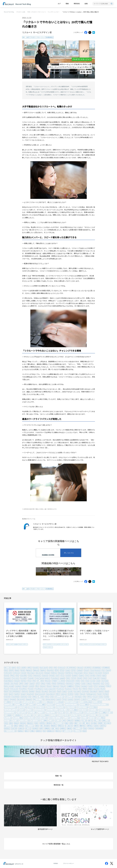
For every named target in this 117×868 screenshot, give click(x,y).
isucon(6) (93, 681)
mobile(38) (32, 686)
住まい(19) (84, 720)
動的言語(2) (23, 723)
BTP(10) (62, 670)
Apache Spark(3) (44, 668)
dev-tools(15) (99, 673)
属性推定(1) (49, 723)
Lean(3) (83, 683)
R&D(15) (85, 689)
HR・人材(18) (40, 681)
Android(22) (36, 668)
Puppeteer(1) (68, 689)
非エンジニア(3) (77, 731)
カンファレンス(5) (51, 707)
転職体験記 (50, 37)
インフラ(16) (33, 705)
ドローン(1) (37, 715)
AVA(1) (6, 670)
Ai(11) (19, 668)
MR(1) (37, 686)
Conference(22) (8, 673)
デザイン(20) (69, 713)
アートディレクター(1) (28, 702)
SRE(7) (58, 694)
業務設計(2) (61, 726)
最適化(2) (22, 726)
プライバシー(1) (8, 718)
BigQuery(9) (36, 670)
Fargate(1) (81, 676)
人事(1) (64, 720)
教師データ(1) (78, 723)
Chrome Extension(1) (95, 670)
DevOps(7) (106, 673)
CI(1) (103, 670)
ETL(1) (63, 676)
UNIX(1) (47, 697)
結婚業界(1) (63, 728)
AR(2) (55, 668)
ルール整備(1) (44, 720)
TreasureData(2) (15, 697)
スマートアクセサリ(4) (104, 710)
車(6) (44, 731)
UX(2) (52, 697)
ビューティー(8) (93, 715)
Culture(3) (23, 673)
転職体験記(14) (51, 731)
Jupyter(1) (32, 683)
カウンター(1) (32, 707)
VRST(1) (89, 697)
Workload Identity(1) (50, 699)
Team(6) (99, 694)
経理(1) (41, 728)
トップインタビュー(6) (27, 715)
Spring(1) (23, 694)
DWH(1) (12, 676)
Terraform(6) (7, 697)
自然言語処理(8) (99, 728)
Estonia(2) (52, 676)
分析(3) (6, 723)
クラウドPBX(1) (93, 707)
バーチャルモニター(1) (64, 715)
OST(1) (96, 686)
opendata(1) (84, 686)
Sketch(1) (101, 691)
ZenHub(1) (77, 699)
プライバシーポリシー (69, 863)
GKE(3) (85, 678)
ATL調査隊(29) (106, 668)
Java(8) (98, 681)
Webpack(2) (29, 699)
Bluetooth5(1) (50, 670)
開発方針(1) (58, 731)
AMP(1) (29, 668)
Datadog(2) (47, 673)
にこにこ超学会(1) (92, 699)
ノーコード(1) (54, 715)
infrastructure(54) (70, 681)
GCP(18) (74, 678)
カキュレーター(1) (41, 707)
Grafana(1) (103, 678)
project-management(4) (50, 689)
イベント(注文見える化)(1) (86, 702)
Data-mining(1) (31, 673)
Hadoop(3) (17, 681)
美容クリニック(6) (78, 728)
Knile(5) (49, 683)
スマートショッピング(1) (10, 713)
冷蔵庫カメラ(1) (106, 720)
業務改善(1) (54, 726)
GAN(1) (68, 678)
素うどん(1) (28, 728)
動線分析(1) (30, 723)
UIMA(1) (34, 697)
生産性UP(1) (103, 726)
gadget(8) (62, 678)
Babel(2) (17, 670)
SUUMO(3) (71, 694)
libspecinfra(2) (96, 683)
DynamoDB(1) (24, 676)
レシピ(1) (51, 720)
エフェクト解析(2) (84, 705)
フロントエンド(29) (103, 715)
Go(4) (90, 678)
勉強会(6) (17, 723)
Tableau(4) (82, 694)
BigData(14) (29, 670)
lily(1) (102, 683)
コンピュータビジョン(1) (53, 710)
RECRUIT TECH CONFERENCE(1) (12, 691)
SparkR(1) (17, 694)
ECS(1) (30, 676)
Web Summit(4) (21, 699)
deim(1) (86, 673)
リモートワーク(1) (35, 720)
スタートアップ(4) (93, 710)
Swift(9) (76, 694)
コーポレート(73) (65, 710)
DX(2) (17, 676)
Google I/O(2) (96, 678)
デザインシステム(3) (78, 713)
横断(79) (76, 726)
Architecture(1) (62, 668)
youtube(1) (70, 699)
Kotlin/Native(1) (61, 683)
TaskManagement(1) (91, 694)
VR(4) (84, 697)
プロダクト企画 (21, 12)
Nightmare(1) (56, 686)
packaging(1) (102, 686)
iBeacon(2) (48, 681)
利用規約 (56, 863)
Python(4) (75, 689)
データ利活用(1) (17, 715)
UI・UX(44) (41, 697)
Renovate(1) (45, 691)
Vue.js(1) (95, 697)
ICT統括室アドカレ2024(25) (58, 681)
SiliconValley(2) (94, 691)
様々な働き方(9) (69, 726)
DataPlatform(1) (69, 673)
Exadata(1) (75, 676)
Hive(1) (29, 681)
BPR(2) (57, 670)
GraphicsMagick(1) (9, 681)
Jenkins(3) (7, 683)
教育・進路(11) (86, 723)
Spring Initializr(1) (50, 694)
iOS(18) (78, 681)
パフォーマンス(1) (75, 715)
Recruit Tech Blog (9, 12)
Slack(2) (107, 691)
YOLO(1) (64, 699)
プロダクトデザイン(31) (42, 718)
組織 (86, 4)
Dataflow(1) (54, 673)
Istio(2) (87, 681)
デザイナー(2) (61, 713)
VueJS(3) (106, 697)
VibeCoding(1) (78, 697)
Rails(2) (90, 689)
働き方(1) (91, 720)
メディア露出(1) (101, 718)
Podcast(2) (31, 689)
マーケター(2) (92, 718)
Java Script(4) (105, 681)
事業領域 (77, 4)
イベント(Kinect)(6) (59, 702)
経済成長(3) (35, 728)
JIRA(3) (21, 683)
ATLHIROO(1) (88, 668)
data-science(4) (39, 673)
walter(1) (6, 699)
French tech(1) (15, 678)
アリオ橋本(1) (8, 702)
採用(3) (71, 723)
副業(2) (11, 723)
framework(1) (7, 678)
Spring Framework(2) (40, 694)
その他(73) (84, 699)
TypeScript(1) (24, 697)
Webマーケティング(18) (39, 699)
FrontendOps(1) (55, 678)
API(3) (51, 668)
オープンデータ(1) (23, 707)
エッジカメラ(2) (60, 705)
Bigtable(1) (43, 670)
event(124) (68, 676)
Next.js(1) (49, 686)
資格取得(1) (39, 731)
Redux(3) (38, 691)
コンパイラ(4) (30, 710)
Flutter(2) (99, 676)
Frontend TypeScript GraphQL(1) (42, 678)
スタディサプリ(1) (83, 710)
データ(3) (110, 713)
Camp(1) (68, 670)
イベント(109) (38, 702)
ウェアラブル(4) (51, 705)
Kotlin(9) (54, 683)
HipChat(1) (24, 681)
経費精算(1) (47, 728)
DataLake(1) (61, 673)
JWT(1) (38, 683)
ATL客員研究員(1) (97, 668)
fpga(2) (104, 676)
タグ (59, 4)
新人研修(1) (94, 723)
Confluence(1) (16, 673)
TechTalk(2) (106, 694)
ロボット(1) (58, 720)
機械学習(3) (82, 726)
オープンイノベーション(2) (11, 707)
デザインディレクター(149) (91, 713)
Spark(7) (11, 694)
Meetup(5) (25, 686)
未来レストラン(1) (30, 726)
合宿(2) (36, 723)
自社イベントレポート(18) (10, 731)
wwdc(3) (59, 699)
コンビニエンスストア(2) (40, 710)
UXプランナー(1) (69, 697)
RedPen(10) (25, 691)
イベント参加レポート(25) (22, 705)
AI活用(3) (24, 668)
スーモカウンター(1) (22, 713)
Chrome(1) (86, 670)
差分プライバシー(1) (58, 723)
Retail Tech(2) (52, 691)
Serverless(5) (85, 691)
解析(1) (27, 731)
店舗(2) (66, 723)
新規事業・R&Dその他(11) (104, 723)
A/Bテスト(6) (7, 668)
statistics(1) (64, 694)
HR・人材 (26, 37)
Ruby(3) (59, 691)
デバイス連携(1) (103, 713)
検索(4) (37, 726)
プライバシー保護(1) (18, 718)
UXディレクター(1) (59, 697)
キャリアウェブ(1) (61, 707)
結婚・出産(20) (55, 728)
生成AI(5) (96, 726)
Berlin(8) (23, 670)
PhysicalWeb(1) (23, 689)
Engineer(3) (45, 676)
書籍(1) (16, 726)
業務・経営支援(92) (45, 726)
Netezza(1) (43, 686)
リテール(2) (16, 720)
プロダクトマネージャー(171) (56, 718)
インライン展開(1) (41, 705)
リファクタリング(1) (25, 720)
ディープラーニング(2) (51, 713)
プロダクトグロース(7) (30, 718)
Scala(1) (64, 691)
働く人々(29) (97, 720)
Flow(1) (87, 676)
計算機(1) (32, 731)
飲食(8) (84, 731)
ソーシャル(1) (41, 713)
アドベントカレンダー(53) (104, 699)
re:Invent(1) (97, 689)
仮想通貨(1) (77, 720)
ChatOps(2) (80, 670)
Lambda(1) (77, 683)
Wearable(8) (13, 699)
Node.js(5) (63, 686)
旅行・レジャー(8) (9, 726)
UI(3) (30, 697)
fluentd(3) (93, 676)
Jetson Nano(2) (14, 683)
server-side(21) (77, 691)
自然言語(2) (91, 728)
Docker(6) (7, 676)
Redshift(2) (32, 691)
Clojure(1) (108, 670)
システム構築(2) (74, 710)
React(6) (103, 689)
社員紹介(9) (21, 728)
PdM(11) (109, 686)
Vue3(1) (101, 697)
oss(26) (90, 686)
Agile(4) (14, 668)
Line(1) (107, 683)
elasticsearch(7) (37, 676)
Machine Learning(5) (9, 686)
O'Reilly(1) (77, 686)
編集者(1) (70, 728)
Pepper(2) (7, 689)
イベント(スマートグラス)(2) (72, 702)
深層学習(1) (90, 726)
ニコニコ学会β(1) (45, 715)
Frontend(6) (31, 678)
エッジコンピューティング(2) (72, 705)
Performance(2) (14, 689)
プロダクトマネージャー (37, 37)
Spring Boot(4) (30, 694)
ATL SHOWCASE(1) (71, 668)
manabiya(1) (18, 686)
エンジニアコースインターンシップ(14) (99, 705)
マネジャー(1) (84, 718)
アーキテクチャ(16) (17, 702)
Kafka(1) (43, 683)
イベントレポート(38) (9, 705)
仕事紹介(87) (70, 720)
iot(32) (83, 681)
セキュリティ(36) (32, 713)
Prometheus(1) (60, 689)
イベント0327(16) (97, 702)
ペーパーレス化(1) (75, 718)
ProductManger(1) (39, 689)
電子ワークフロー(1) (67, 731)
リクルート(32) (8, 720)
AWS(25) (11, 670)
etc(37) (58, 676)
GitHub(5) (80, 678)
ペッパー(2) (67, 718)
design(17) (92, 673)
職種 (67, 4)
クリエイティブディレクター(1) (12, 710)
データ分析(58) (8, 715)
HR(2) (34, 681)
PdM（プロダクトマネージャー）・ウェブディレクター (43, 12)
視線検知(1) (21, 731)
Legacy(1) (89, 683)
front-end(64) (23, 678)
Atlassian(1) (80, 668)
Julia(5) (26, 683)
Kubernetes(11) (70, 683)
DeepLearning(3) (78, 673)
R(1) (80, 689)
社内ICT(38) (14, 728)
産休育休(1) (7, 728)
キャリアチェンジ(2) (71, 707)
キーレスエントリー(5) (83, 707)
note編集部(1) (70, 686)
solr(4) (6, 694)
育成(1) (85, 728)
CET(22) (73, 670)
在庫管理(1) (42, 723)
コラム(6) (23, 710)
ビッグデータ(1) (84, 715)
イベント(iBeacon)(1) (48, 702)
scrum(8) (70, 691)
